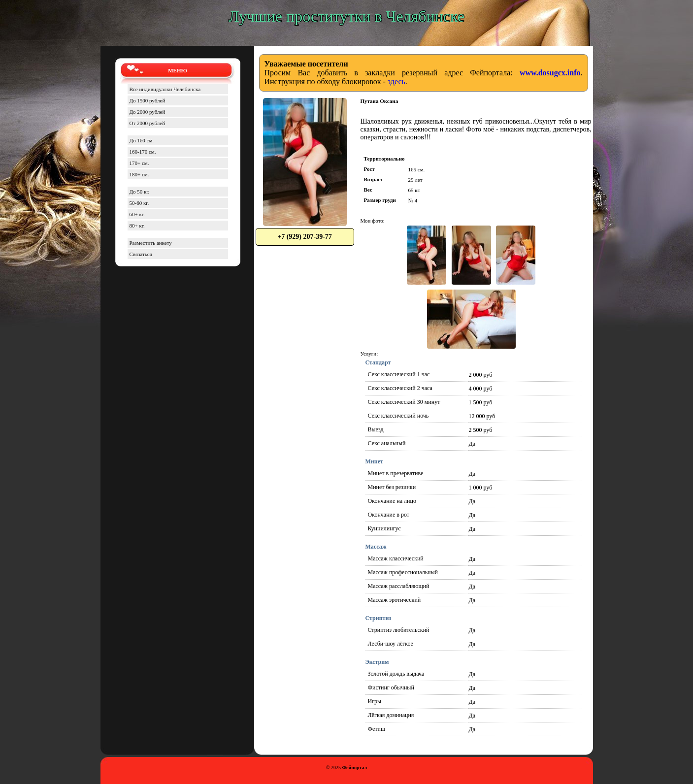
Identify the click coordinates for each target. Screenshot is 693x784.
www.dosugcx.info (550, 73)
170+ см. (139, 163)
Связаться (141, 254)
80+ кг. (137, 226)
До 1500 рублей (148, 100)
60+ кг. (137, 214)
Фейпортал (354, 768)
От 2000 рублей (148, 123)
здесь (396, 82)
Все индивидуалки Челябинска (165, 89)
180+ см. (139, 174)
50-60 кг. (139, 203)
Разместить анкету (151, 243)
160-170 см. (143, 152)
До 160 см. (142, 140)
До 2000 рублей (148, 112)
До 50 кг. (140, 192)
